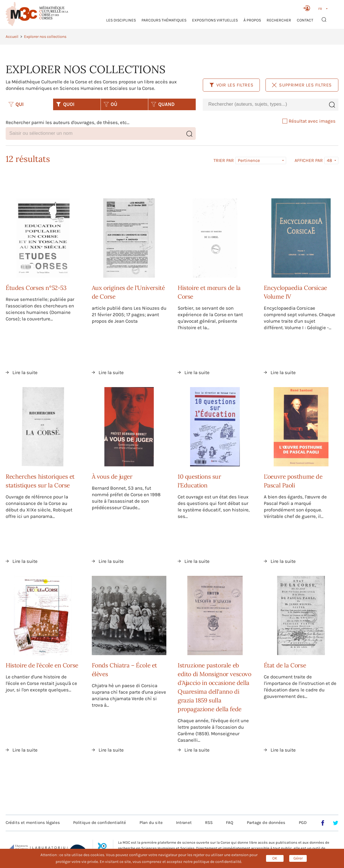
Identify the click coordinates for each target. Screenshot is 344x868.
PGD (303, 823)
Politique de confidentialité (100, 823)
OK (275, 858)
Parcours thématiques (164, 20)
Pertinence (249, 160)
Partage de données (266, 823)
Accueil (12, 37)
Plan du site (151, 823)
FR (320, 9)
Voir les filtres (231, 85)
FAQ (230, 823)
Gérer (298, 858)
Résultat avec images (309, 121)
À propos (252, 20)
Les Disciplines (121, 20)
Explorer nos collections (45, 37)
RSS (209, 823)
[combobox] (264, 104)
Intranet (184, 823)
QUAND (163, 104)
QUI (16, 104)
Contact (305, 20)
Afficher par (309, 160)
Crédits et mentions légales (33, 823)
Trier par (224, 160)
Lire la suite (25, 372)
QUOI (65, 104)
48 (329, 160)
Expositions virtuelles (215, 20)
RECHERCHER (279, 20)
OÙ (110, 104)
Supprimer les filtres (302, 85)
